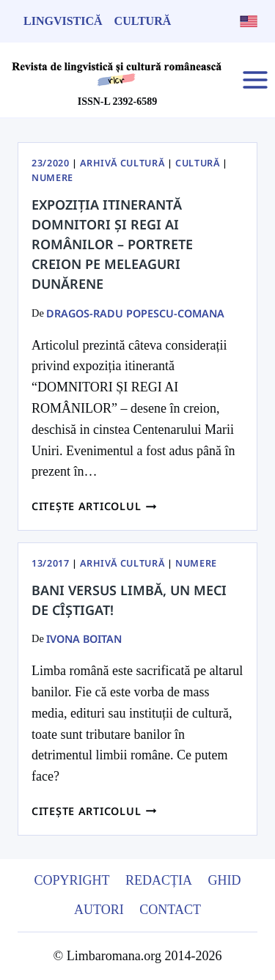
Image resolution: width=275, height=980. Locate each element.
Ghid (225, 880)
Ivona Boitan (84, 639)
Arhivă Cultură (122, 163)
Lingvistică (63, 21)
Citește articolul (94, 506)
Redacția (159, 880)
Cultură (143, 21)
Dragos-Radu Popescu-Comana (135, 313)
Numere (52, 178)
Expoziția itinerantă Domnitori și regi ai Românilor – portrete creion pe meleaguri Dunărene (112, 244)
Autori (99, 910)
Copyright (71, 880)
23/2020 (50, 163)
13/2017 (50, 563)
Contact (170, 910)
